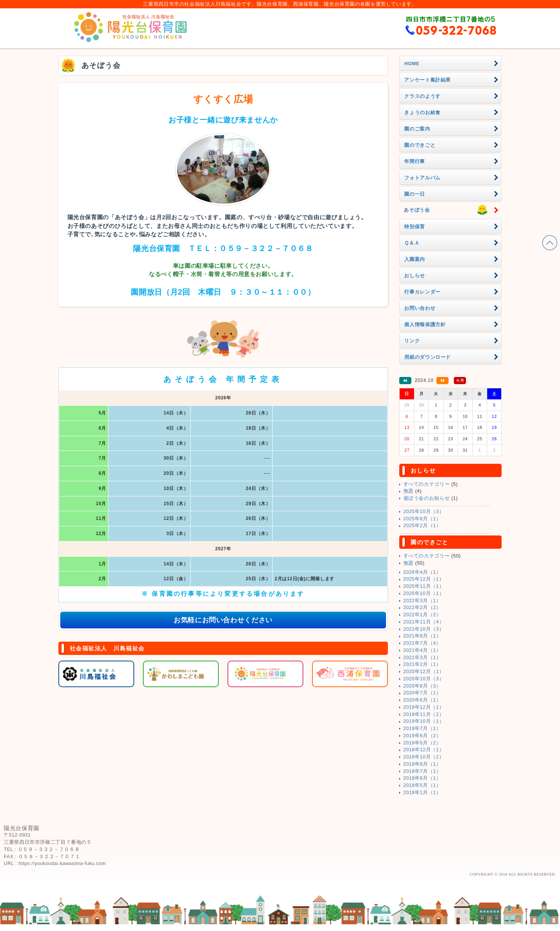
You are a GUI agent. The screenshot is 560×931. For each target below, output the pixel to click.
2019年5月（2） (422, 743)
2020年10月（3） (424, 679)
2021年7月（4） (422, 643)
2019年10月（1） (424, 721)
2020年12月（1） (424, 672)
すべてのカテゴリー (427, 484)
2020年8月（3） (422, 686)
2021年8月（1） (422, 636)
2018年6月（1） (422, 778)
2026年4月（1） (422, 572)
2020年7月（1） (422, 693)
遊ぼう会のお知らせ (427, 498)
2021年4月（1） (422, 650)
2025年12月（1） (424, 579)
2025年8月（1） (422, 519)
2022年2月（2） (422, 608)
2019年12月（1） (424, 707)
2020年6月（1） (422, 700)
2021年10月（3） (424, 629)
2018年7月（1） (422, 771)
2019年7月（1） (422, 728)
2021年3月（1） (422, 658)
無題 (409, 491)
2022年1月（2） (422, 615)
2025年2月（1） (422, 526)
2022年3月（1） (422, 601)
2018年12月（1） (424, 750)
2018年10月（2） (424, 757)
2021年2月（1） (422, 664)
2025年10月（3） (424, 512)
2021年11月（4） (424, 622)
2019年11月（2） (424, 714)
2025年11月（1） (424, 586)
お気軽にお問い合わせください (223, 620)
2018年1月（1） (422, 793)
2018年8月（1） (422, 764)
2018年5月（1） (422, 785)
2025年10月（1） (424, 593)
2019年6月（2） (422, 736)
